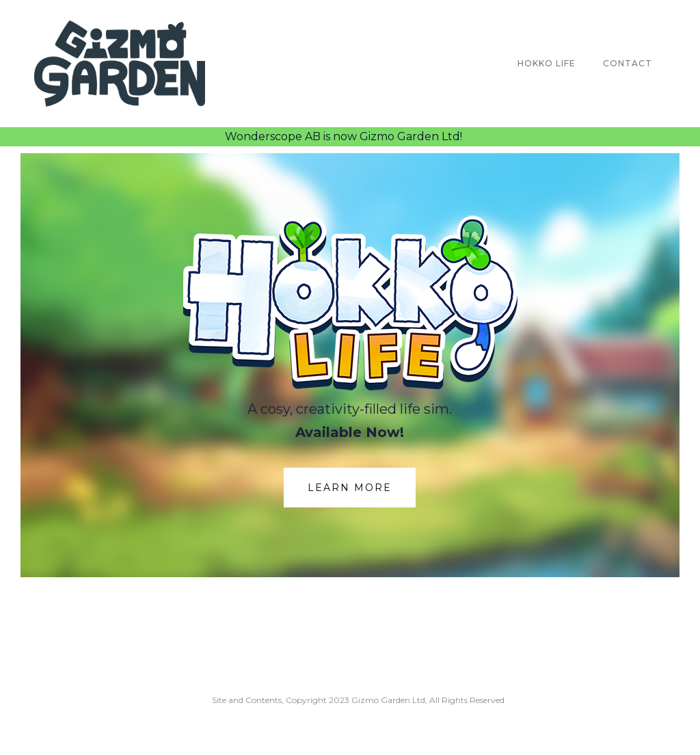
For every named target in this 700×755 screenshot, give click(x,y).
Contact (628, 63)
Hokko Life (547, 63)
